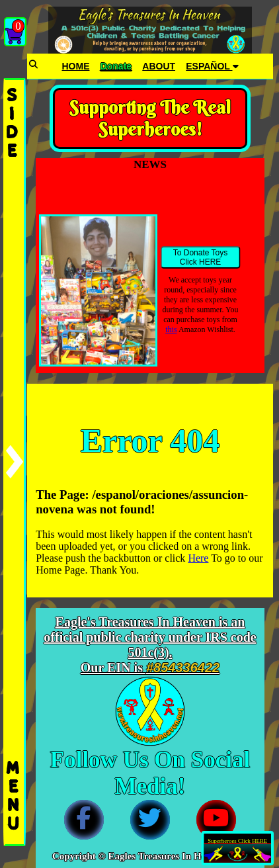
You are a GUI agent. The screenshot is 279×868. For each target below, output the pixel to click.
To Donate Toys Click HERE (201, 257)
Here (198, 558)
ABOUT (159, 66)
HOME (75, 66)
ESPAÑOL (212, 66)
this (171, 329)
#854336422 (183, 668)
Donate (116, 66)
